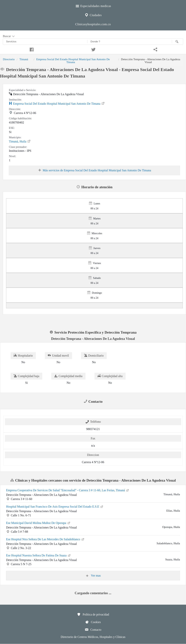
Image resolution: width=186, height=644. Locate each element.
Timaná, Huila (20, 141)
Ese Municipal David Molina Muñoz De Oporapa (38, 523)
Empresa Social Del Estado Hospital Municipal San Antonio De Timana (73, 61)
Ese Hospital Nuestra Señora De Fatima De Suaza (39, 555)
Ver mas (93, 576)
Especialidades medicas (93, 6)
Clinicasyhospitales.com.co (93, 24)
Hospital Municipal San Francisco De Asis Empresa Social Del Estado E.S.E (55, 506)
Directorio (9, 59)
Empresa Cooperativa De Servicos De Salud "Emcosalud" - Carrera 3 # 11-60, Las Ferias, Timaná (68, 490)
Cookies (93, 622)
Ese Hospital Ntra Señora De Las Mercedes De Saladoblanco (45, 539)
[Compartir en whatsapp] (155, 49)
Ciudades (93, 15)
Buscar (9, 36)
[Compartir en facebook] (31, 49)
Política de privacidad (93, 614)
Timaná (24, 59)
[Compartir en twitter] (93, 49)
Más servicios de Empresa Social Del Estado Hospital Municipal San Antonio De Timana (94, 170)
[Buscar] (177, 42)
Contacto (93, 630)
